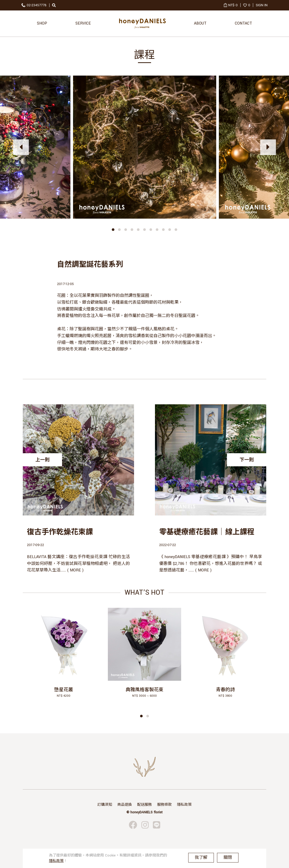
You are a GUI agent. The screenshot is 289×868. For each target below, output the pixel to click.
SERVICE (83, 23)
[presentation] (21, 147)
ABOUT (200, 23)
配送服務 (144, 805)
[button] (113, 230)
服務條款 (164, 805)
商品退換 (125, 805)
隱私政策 (184, 805)
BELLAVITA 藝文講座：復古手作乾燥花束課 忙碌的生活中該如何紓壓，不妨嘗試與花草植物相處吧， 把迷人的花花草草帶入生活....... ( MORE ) (78, 564)
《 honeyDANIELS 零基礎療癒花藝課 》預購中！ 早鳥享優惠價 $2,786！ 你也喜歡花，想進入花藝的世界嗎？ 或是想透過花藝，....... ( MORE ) (211, 564)
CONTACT (243, 23)
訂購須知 (105, 805)
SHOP (42, 23)
